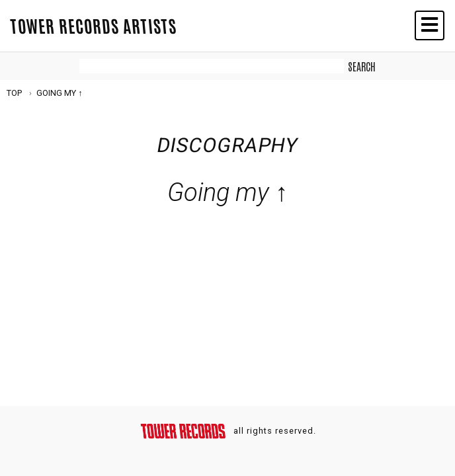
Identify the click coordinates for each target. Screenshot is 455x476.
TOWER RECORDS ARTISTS (93, 25)
